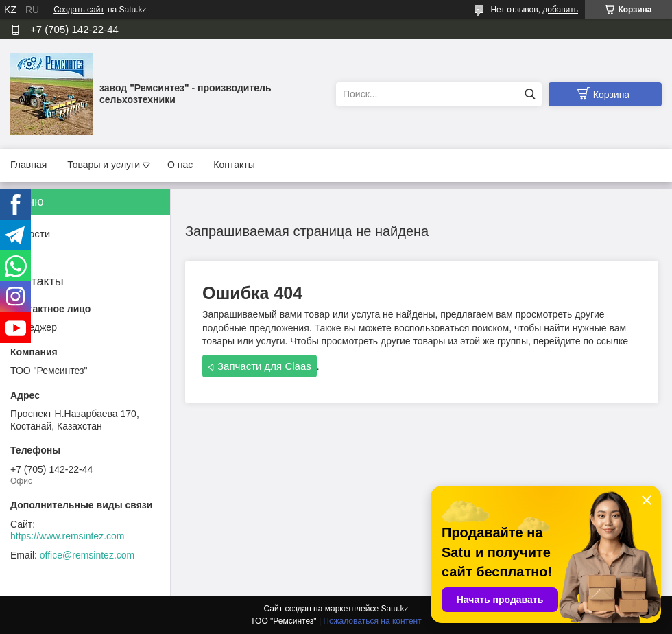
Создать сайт (79, 10)
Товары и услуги (104, 165)
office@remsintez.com (87, 555)
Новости (30, 234)
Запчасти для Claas (264, 366)
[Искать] (530, 94)
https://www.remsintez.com (68, 536)
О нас (180, 165)
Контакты (234, 165)
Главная (28, 165)
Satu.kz (394, 609)
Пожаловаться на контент (372, 621)
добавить (560, 10)
